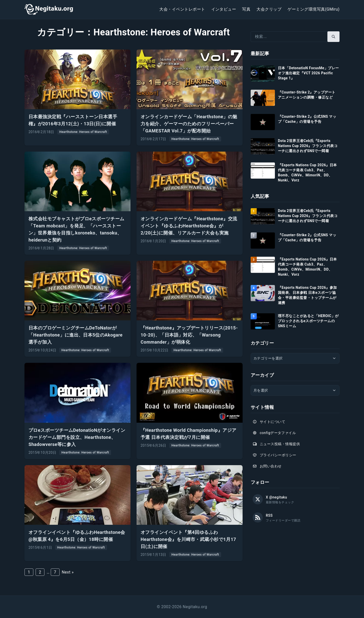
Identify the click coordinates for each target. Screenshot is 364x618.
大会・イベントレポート (182, 9)
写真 (246, 9)
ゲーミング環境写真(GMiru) (314, 9)
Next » (68, 572)
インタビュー (224, 9)
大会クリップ (269, 9)
